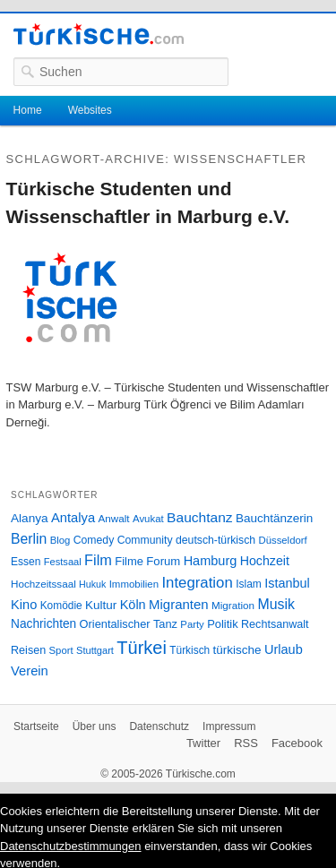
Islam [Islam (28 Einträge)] (249, 584)
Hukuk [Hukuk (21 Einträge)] (92, 584)
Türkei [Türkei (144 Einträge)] (142, 648)
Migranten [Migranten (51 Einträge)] (179, 604)
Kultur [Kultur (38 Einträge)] (101, 605)
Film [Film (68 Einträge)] (98, 560)
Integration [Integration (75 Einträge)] (197, 583)
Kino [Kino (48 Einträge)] (24, 605)
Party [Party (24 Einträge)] (192, 624)
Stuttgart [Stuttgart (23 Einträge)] (95, 650)
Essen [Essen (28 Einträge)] (26, 562)
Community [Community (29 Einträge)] (145, 540)
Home (28, 110)
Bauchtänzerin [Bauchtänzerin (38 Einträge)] (274, 518)
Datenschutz (159, 726)
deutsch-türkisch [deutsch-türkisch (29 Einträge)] (215, 540)
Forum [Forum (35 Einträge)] (163, 561)
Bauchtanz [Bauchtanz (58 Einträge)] (199, 517)
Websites (90, 110)
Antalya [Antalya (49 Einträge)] (73, 518)
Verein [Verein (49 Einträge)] (30, 671)
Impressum (229, 726)
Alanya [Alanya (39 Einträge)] (30, 518)
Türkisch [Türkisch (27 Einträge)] (190, 650)
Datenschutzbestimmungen (71, 846)
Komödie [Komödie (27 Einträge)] (61, 606)
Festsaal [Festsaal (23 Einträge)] (63, 562)
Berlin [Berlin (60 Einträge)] (29, 539)
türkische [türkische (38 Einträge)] (237, 650)
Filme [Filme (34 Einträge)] (129, 561)
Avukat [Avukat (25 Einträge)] (148, 519)
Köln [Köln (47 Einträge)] (133, 605)
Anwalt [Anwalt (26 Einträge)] (114, 518)
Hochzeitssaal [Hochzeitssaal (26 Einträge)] (43, 584)
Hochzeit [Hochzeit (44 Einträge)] (265, 561)
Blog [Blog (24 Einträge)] (60, 540)
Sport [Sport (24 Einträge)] (61, 650)
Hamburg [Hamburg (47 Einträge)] (211, 561)
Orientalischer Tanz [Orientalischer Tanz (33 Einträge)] (129, 624)
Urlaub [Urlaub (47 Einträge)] (284, 649)
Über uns (95, 726)
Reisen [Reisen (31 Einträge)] (28, 650)
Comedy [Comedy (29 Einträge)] (94, 540)
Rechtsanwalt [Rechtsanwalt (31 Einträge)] (275, 624)
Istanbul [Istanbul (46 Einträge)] (287, 583)
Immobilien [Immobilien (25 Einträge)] (134, 584)
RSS (246, 743)
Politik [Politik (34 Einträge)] (223, 624)
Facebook (297, 743)
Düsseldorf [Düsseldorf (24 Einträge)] (283, 540)
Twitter (203, 743)
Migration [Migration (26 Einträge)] (233, 605)
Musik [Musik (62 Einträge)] (276, 604)
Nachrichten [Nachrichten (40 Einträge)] (43, 624)
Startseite (36, 726)
